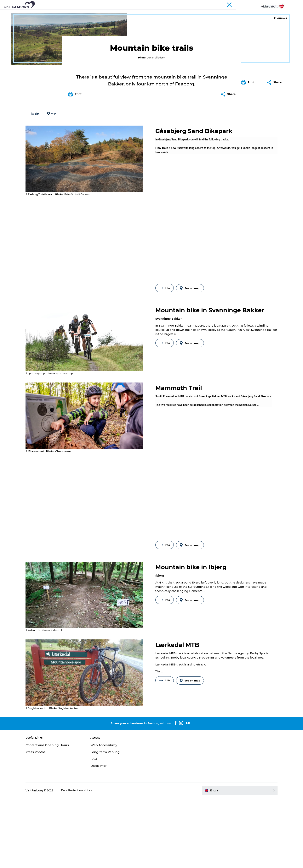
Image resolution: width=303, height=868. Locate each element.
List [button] (41, 188)
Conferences (249, 4)
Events (228, 12)
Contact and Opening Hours (54, 815)
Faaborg (21, 25)
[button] (249, 174)
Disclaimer (102, 836)
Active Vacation (181, 12)
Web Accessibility (107, 815)
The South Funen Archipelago (142, 12)
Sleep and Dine (81, 12)
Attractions (106, 12)
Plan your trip (208, 12)
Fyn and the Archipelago (274, 4)
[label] (213, 220)
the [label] (208, 475)
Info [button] (165, 362)
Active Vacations (41, 25)
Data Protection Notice (83, 860)
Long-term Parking (109, 822)
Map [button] (58, 188)
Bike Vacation (65, 25)
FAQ (97, 829)
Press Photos (42, 822)
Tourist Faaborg (229, 4)
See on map (191, 362)
